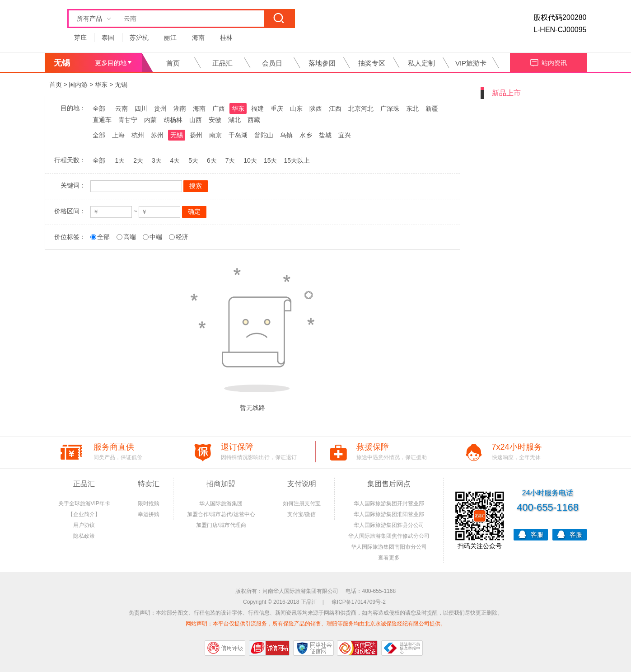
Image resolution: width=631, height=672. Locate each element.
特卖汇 (149, 484)
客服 (531, 534)
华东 (101, 85)
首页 (173, 63)
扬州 (196, 135)
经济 (182, 237)
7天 (230, 160)
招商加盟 (221, 484)
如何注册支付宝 (302, 503)
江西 (335, 108)
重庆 (277, 108)
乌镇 (286, 135)
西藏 (254, 120)
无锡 (121, 85)
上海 (118, 135)
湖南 (180, 108)
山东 (296, 108)
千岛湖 (238, 135)
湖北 (234, 120)
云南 (122, 108)
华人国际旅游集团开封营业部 (389, 503)
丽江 (170, 38)
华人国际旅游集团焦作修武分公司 (389, 536)
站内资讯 (548, 62)
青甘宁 (128, 120)
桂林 (226, 38)
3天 (157, 160)
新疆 (432, 108)
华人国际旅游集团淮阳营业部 (389, 514)
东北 (412, 108)
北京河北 (361, 108)
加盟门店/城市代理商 (221, 525)
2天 (138, 160)
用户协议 (84, 525)
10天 (250, 160)
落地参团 (322, 63)
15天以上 (297, 160)
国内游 (78, 85)
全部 (99, 108)
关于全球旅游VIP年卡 (84, 503)
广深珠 (390, 108)
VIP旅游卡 (471, 63)
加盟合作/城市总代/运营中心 (221, 514)
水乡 (306, 135)
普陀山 (264, 135)
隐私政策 (84, 536)
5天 (193, 160)
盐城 (325, 135)
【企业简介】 (84, 514)
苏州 (157, 135)
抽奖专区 (372, 63)
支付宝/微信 (301, 514)
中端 (156, 237)
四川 (141, 108)
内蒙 (150, 120)
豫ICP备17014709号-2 (359, 602)
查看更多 (389, 558)
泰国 (108, 38)
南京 (215, 135)
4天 (175, 160)
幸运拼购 (149, 514)
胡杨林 (173, 120)
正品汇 (222, 63)
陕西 (316, 108)
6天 (212, 160)
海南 (198, 38)
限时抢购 (149, 503)
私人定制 (421, 63)
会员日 (272, 63)
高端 (130, 237)
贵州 (160, 108)
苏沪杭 (139, 38)
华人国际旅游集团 (221, 503)
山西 (196, 120)
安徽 (215, 120)
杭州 (138, 135)
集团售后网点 (389, 484)
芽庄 (80, 38)
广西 (219, 108)
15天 (271, 160)
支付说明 (302, 484)
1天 (120, 160)
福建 (257, 108)
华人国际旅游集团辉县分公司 (389, 525)
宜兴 (345, 135)
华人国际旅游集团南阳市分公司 (389, 547)
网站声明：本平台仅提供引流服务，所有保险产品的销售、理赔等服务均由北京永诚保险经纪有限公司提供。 (316, 624)
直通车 (102, 120)
